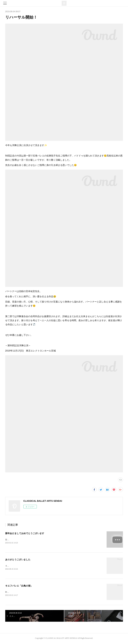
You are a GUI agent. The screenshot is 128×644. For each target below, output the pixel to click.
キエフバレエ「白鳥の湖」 (19, 586)
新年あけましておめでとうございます (25, 533)
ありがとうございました (18, 560)
